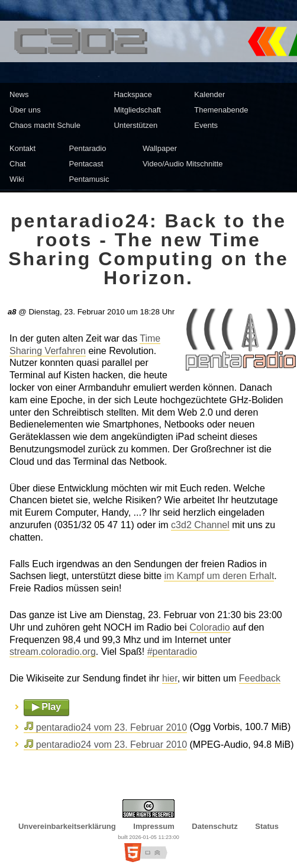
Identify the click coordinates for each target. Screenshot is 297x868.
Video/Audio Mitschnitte (183, 164)
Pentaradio (88, 148)
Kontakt (22, 148)
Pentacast (86, 164)
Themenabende (221, 110)
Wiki (17, 179)
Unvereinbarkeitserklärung (67, 826)
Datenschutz (214, 826)
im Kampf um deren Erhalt (219, 576)
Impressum (154, 826)
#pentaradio (172, 652)
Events (206, 125)
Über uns (25, 110)
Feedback (260, 678)
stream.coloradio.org (53, 652)
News (19, 94)
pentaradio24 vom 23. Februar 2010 (112, 727)
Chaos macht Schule (45, 125)
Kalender (209, 94)
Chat (17, 164)
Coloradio (209, 627)
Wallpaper (160, 148)
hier (170, 678)
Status (267, 826)
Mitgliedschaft (137, 110)
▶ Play (46, 707)
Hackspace (133, 94)
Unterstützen (135, 125)
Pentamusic (89, 179)
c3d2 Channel (200, 525)
